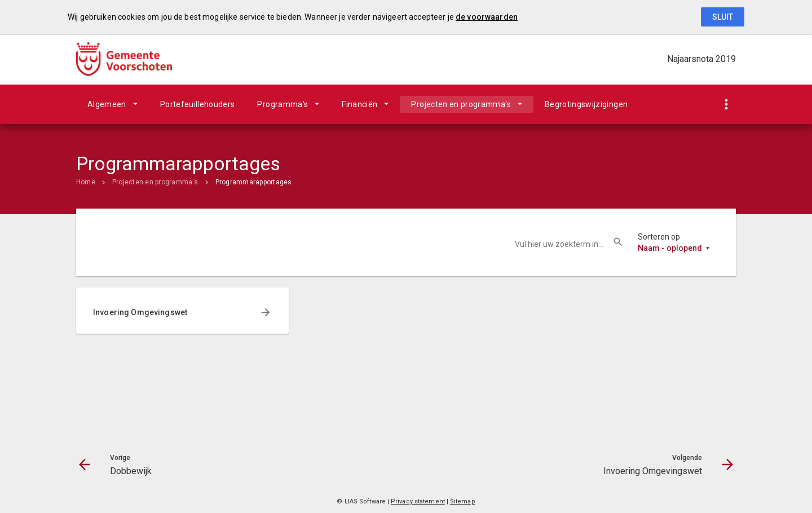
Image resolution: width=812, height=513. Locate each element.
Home (86, 182)
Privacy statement (418, 501)
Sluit (723, 17)
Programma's (283, 104)
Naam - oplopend (670, 248)
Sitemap (463, 501)
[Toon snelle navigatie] (726, 105)
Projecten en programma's (461, 104)
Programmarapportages (254, 182)
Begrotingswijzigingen (586, 104)
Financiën (359, 104)
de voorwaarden (487, 17)
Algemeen (107, 104)
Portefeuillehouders (198, 104)
